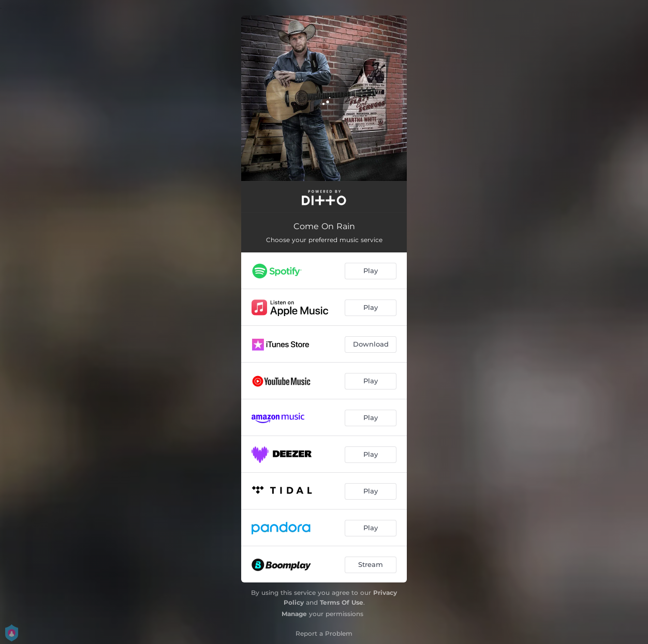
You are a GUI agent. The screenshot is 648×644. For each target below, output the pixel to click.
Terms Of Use (342, 602)
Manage (294, 614)
